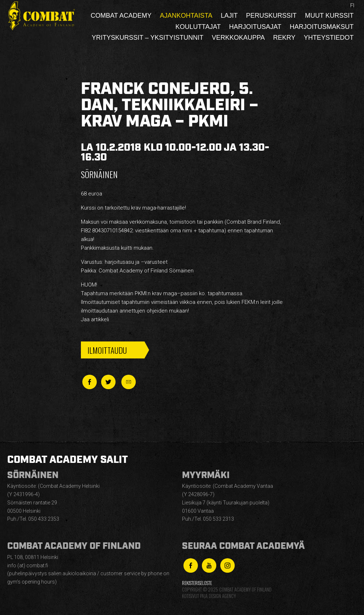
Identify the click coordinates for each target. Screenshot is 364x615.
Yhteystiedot (329, 38)
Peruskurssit (271, 16)
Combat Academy (121, 16)
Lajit (229, 16)
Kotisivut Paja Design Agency (209, 596)
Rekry (284, 38)
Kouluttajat (198, 27)
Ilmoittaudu (107, 350)
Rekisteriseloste (197, 583)
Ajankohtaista (186, 16)
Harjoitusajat (255, 27)
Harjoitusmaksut (322, 27)
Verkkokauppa (238, 38)
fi (352, 5)
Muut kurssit (330, 16)
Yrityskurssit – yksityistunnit (148, 38)
